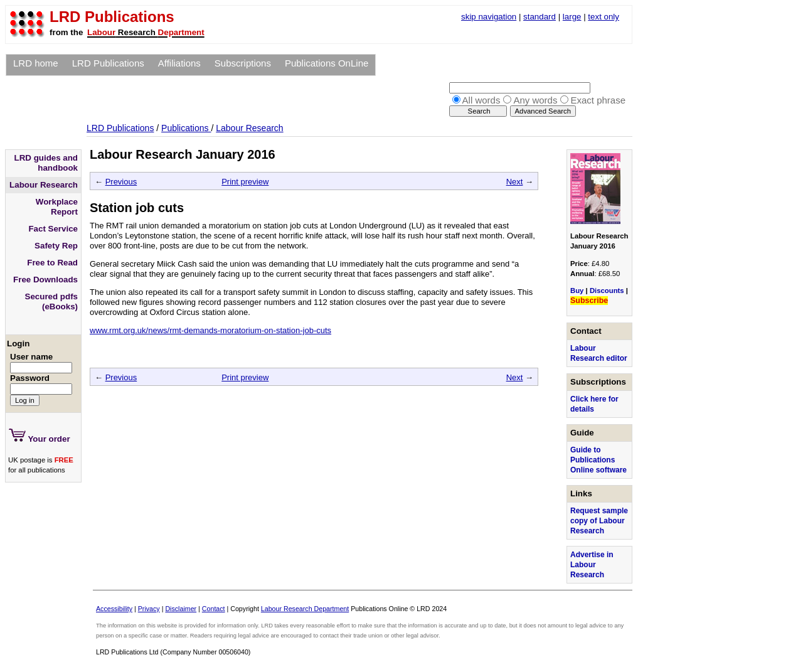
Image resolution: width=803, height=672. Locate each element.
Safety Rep (56, 246)
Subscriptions (243, 63)
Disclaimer (181, 609)
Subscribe (589, 301)
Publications (186, 128)
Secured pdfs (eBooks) (51, 301)
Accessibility (114, 609)
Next (515, 182)
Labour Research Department (305, 609)
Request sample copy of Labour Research (599, 521)
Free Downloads (45, 280)
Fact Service (53, 229)
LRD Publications (108, 63)
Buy (577, 291)
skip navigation (489, 17)
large (572, 17)
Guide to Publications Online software (598, 460)
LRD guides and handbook (46, 163)
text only (604, 17)
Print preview (245, 182)
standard (540, 17)
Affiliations (179, 63)
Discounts (607, 291)
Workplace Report (57, 207)
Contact (214, 609)
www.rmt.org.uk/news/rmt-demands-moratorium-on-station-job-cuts (210, 330)
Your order (40, 436)
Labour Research (249, 128)
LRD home (36, 63)
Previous (121, 182)
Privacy (149, 609)
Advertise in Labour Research (592, 565)
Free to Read (52, 263)
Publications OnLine (327, 63)
